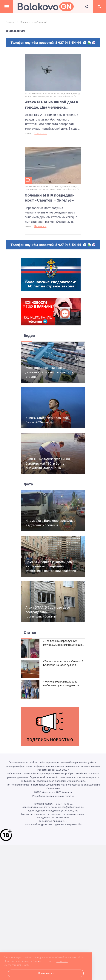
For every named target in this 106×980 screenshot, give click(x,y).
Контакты (67, 793)
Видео (75, 187)
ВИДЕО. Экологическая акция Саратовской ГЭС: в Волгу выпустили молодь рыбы (48, 464)
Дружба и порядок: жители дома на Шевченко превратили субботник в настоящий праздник (51, 567)
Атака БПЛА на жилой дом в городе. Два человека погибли (52, 105)
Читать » (41, 133)
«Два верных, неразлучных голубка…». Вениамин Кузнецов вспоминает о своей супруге (63, 645)
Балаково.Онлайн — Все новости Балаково (46, 7)
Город (77, 93)
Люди (28, 96)
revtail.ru (69, 796)
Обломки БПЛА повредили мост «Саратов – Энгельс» (50, 198)
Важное (68, 93)
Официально (39, 96)
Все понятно (46, 973)
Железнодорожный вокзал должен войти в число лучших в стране (49, 373)
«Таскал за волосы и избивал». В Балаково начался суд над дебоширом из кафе (63, 665)
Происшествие (54, 96)
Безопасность (56, 93)
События (60, 190)
